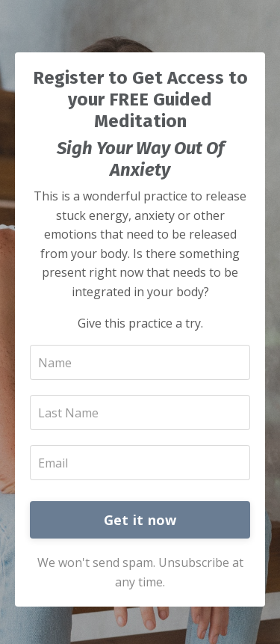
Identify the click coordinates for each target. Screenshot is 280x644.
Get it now (140, 520)
